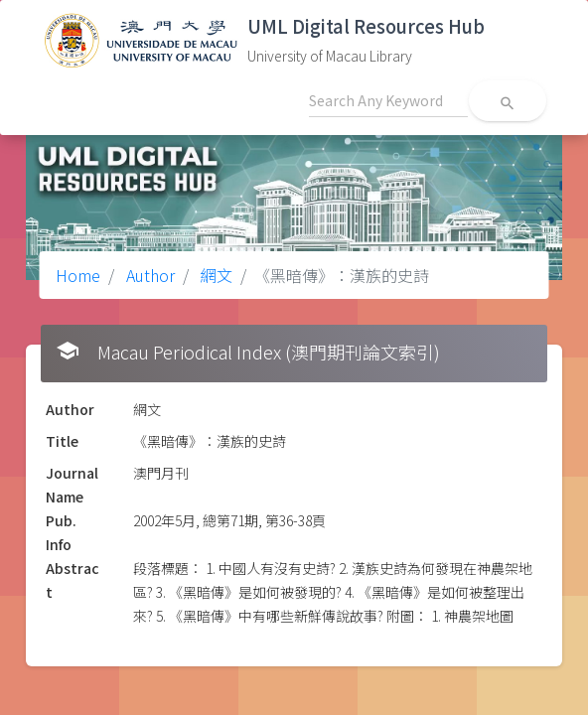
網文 (215, 275)
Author (148, 275)
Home (78, 275)
